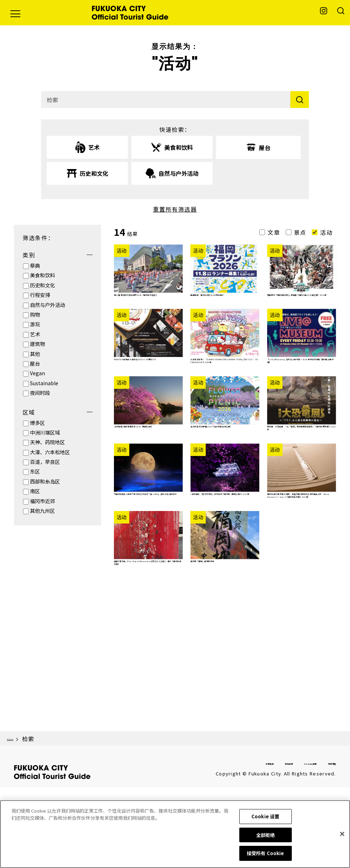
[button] (15, 13)
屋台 (35, 363)
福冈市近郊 (42, 501)
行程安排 (40, 295)
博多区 (37, 423)
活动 (326, 232)
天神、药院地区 (47, 442)
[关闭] (342, 835)
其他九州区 (42, 511)
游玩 (35, 324)
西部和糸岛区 (45, 481)
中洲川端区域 (45, 432)
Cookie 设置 (265, 818)
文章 (274, 232)
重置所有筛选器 (175, 209)
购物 (35, 314)
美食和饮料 (42, 275)
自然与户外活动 (47, 305)
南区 (35, 491)
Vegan (37, 373)
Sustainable (44, 383)
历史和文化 (42, 285)
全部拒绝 (266, 836)
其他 (35, 354)
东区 (35, 471)
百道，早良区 (45, 462)
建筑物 (37, 344)
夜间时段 (40, 393)
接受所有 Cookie (265, 855)
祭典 (35, 266)
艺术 (35, 334)
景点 (300, 232)
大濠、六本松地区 (50, 452)
